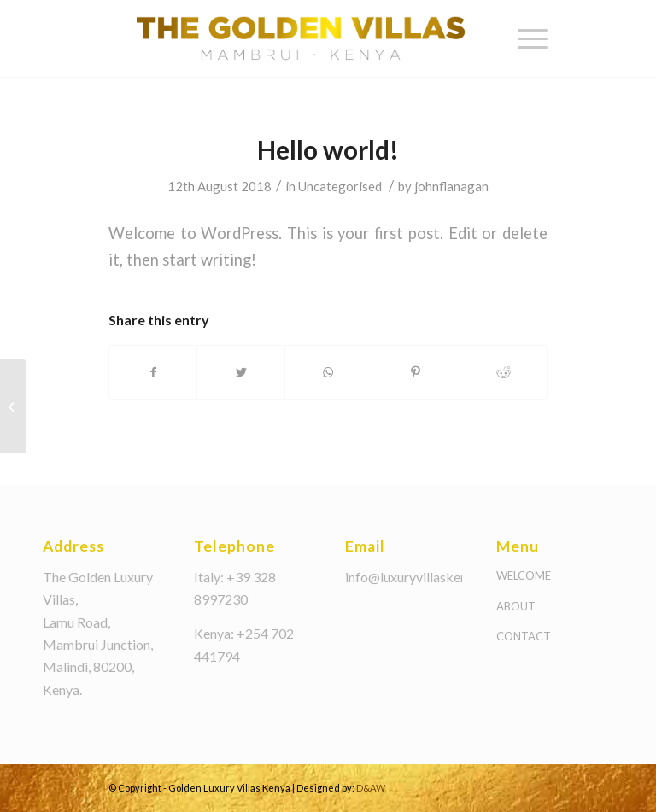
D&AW (371, 788)
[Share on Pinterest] (416, 372)
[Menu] (524, 38)
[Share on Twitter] (240, 372)
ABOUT (516, 606)
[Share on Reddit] (504, 372)
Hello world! (328, 149)
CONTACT (524, 636)
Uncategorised (340, 186)
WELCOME (524, 575)
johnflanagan (451, 186)
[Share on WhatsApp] (328, 372)
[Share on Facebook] (153, 372)
